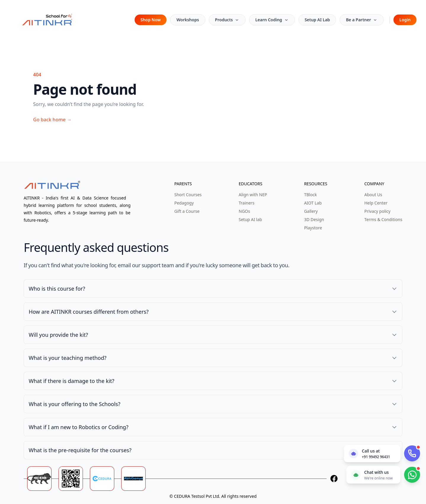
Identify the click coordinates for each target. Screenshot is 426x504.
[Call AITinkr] (412, 453)
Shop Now (151, 20)
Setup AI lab (250, 219)
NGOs (244, 211)
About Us (373, 195)
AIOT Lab (313, 203)
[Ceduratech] (106, 479)
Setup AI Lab (317, 20)
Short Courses (188, 195)
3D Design (314, 219)
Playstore (313, 228)
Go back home (52, 120)
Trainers (247, 203)
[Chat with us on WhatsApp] (373, 475)
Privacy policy (377, 211)
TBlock (310, 195)
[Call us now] (372, 453)
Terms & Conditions (383, 219)
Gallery (311, 211)
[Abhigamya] (137, 479)
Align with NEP (253, 195)
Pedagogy (184, 203)
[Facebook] (334, 479)
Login (405, 20)
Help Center (376, 203)
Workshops (188, 20)
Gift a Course (187, 211)
